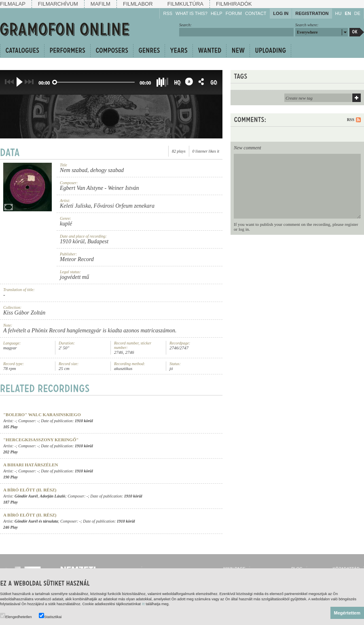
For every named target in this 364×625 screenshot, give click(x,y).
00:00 (44, 83)
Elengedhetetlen (16, 616)
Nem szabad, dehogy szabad (92, 170)
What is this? (192, 13)
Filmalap (13, 4)
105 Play (11, 427)
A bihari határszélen (31, 465)
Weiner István (124, 188)
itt (143, 604)
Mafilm (101, 4)
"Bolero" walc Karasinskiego (42, 415)
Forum (234, 13)
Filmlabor (138, 4)
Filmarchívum (58, 4)
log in (244, 229)
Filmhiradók (234, 4)
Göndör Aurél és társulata (36, 521)
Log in (281, 13)
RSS (168, 13)
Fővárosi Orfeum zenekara (124, 206)
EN (348, 13)
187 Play (11, 502)
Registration (312, 13)
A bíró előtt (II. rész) (30, 490)
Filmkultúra (185, 4)
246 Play (11, 527)
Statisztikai (50, 616)
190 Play (11, 477)
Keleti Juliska (75, 206)
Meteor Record (77, 259)
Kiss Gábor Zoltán (24, 313)
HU (339, 13)
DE (357, 13)
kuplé (66, 224)
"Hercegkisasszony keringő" (41, 440)
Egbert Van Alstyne (81, 188)
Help (217, 13)
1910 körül (72, 241)
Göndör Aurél (26, 496)
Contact (256, 13)
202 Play (11, 452)
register (351, 224)
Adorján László (52, 496)
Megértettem (347, 613)
